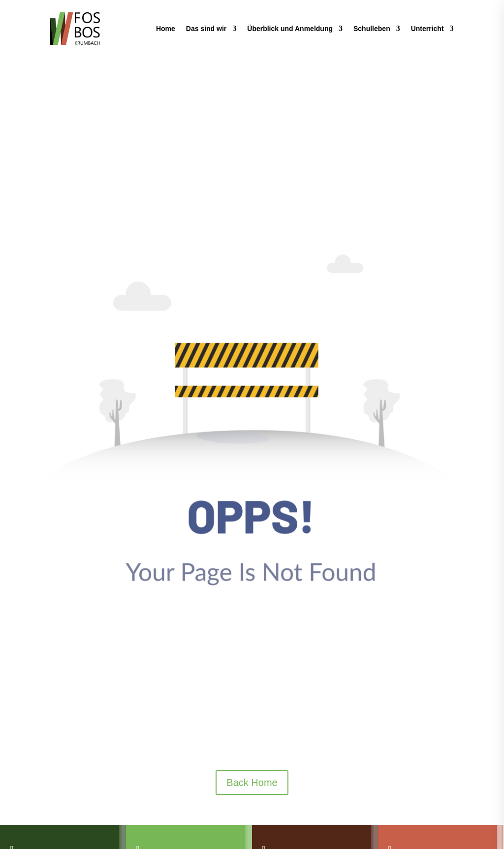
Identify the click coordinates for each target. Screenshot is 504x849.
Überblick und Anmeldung (290, 29)
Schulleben (372, 29)
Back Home (252, 783)
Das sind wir (206, 29)
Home (166, 29)
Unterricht (427, 29)
